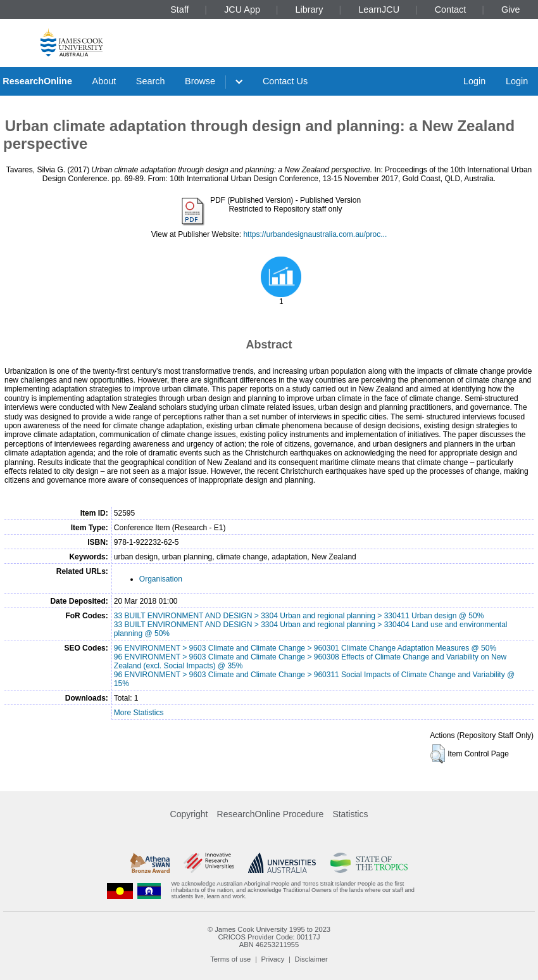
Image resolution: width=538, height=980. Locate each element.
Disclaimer (311, 959)
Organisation (161, 579)
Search (151, 81)
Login (474, 81)
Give (511, 10)
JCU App (242, 10)
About (104, 81)
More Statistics (139, 713)
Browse (200, 81)
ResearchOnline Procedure (271, 814)
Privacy (273, 959)
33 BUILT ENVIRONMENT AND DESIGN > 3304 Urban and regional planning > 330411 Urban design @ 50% (299, 616)
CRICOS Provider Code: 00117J (269, 937)
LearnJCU (379, 10)
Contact (451, 10)
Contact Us (285, 81)
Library (310, 10)
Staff (179, 10)
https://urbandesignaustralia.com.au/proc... (315, 234)
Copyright (189, 814)
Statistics (350, 814)
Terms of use (230, 959)
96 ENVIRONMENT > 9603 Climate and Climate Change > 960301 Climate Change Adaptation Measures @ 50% (305, 648)
